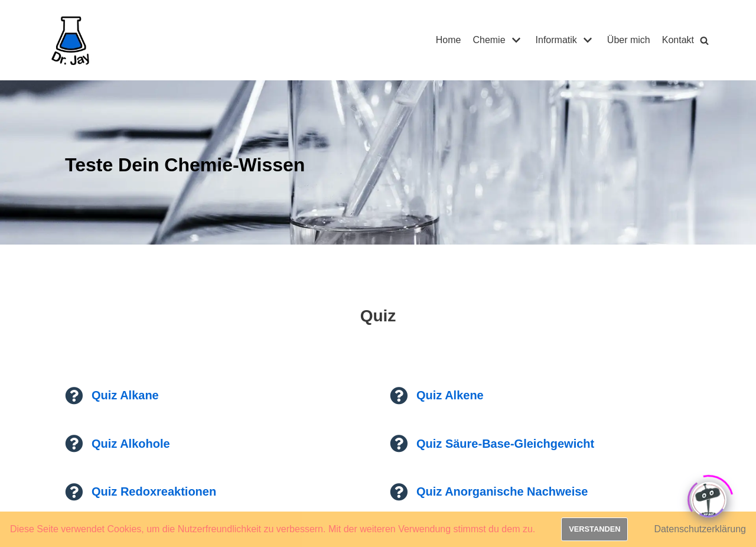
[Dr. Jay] (71, 40)
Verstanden (594, 529)
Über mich (629, 40)
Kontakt (678, 40)
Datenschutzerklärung (700, 529)
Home (449, 40)
